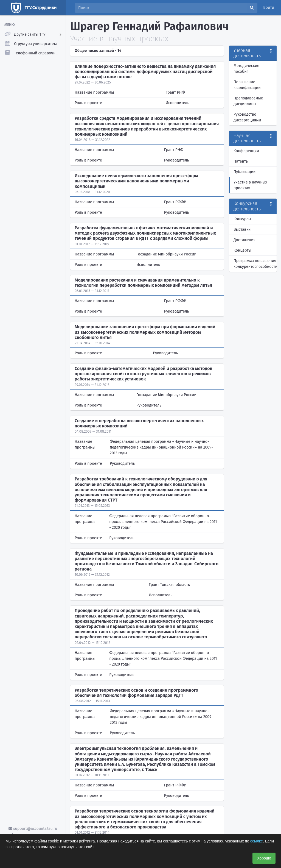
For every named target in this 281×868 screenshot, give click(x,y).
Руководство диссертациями (247, 117)
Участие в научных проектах (250, 185)
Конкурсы (242, 219)
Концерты (242, 250)
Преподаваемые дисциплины (248, 101)
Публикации (245, 172)
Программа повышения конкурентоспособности (255, 264)
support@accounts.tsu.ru (33, 829)
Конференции (246, 151)
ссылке (257, 841)
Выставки (242, 229)
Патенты (241, 161)
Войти (269, 8)
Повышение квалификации (247, 85)
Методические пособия (246, 69)
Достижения (245, 240)
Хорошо (264, 858)
